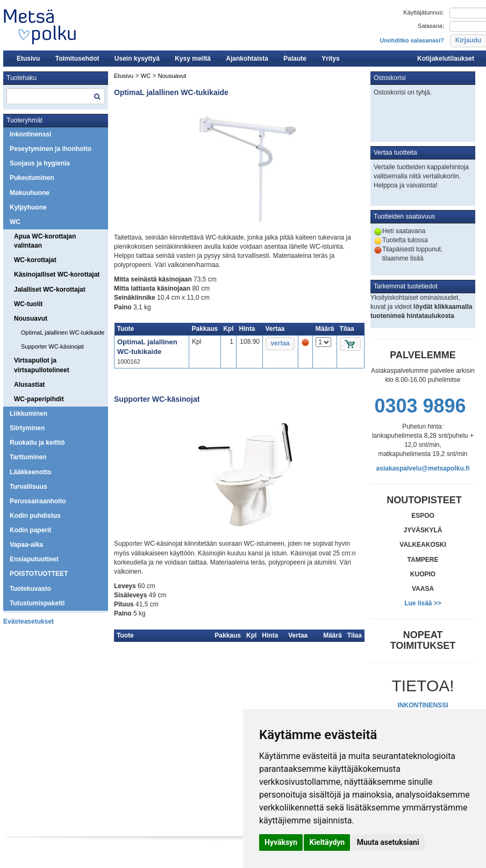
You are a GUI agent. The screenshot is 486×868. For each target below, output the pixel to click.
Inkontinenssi (30, 134)
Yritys (330, 59)
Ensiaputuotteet (34, 559)
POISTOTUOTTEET (39, 574)
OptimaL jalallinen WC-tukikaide (63, 332)
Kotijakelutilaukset (446, 59)
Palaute (295, 59)
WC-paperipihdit (39, 399)
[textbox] (56, 96)
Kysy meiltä (193, 59)
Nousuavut (31, 319)
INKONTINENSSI (423, 705)
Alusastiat (29, 385)
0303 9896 (420, 406)
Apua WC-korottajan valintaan (45, 241)
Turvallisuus (28, 487)
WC (15, 222)
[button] (280, 344)
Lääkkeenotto (30, 472)
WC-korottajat (35, 260)
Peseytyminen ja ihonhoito (51, 149)
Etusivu (28, 59)
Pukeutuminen (32, 178)
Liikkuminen (28, 414)
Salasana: (431, 26)
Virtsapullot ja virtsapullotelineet (42, 365)
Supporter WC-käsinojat (52, 346)
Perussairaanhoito (38, 501)
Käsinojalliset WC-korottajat (57, 274)
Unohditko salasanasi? (412, 40)
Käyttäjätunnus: (424, 12)
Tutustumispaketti (37, 603)
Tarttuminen (28, 457)
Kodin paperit (30, 530)
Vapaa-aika (26, 545)
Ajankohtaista (247, 59)
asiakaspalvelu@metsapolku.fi (423, 468)
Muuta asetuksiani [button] (388, 842)
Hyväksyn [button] (281, 842)
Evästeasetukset (28, 621)
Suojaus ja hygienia (40, 163)
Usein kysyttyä (137, 59)
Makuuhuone (30, 193)
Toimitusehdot (77, 59)
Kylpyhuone (28, 207)
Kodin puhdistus (35, 516)
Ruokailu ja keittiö (37, 443)
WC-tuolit (28, 304)
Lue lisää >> (423, 603)
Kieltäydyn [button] (327, 842)
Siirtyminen (27, 428)
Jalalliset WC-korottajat (50, 290)
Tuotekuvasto (30, 589)
